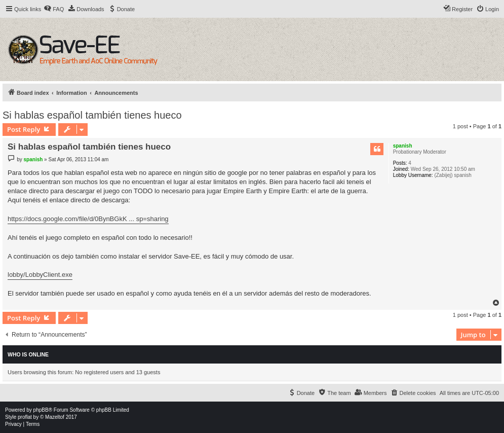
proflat (25, 417)
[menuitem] (54, 9)
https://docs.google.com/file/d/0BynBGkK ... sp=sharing (88, 219)
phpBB (41, 410)
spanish (403, 146)
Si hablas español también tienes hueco (92, 115)
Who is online (28, 354)
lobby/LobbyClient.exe (40, 275)
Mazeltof (55, 417)
